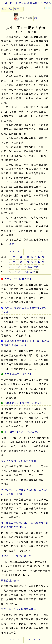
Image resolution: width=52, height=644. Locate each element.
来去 (30, 267)
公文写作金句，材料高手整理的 (19, 461)
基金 (30, 3)
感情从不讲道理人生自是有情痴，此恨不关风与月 (25, 310)
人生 (12, 267)
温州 (10, 9)
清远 (17, 9)
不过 (18, 267)
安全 (4, 9)
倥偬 (36, 267)
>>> (40, 252)
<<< (12, 252)
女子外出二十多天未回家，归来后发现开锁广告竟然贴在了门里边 (25, 525)
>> (34, 252)
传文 (46, 3)
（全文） (12, 244)
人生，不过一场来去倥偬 (18, 279)
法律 (35, 3)
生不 (14, 272)
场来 (26, 272)
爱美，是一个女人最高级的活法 (19, 609)
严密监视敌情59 (10, 580)
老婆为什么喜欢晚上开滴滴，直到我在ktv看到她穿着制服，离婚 (26, 343)
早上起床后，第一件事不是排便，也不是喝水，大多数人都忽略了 (25, 492)
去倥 (32, 272)
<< (18, 252)
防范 (24, 3)
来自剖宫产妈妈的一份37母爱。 (22, 432)
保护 (18, 3)
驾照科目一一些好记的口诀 (16, 556)
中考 (41, 3)
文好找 (6, 3)
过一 (20, 272)
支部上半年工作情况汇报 (18, 374)
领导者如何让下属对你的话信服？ (23, 403)
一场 (24, 267)
